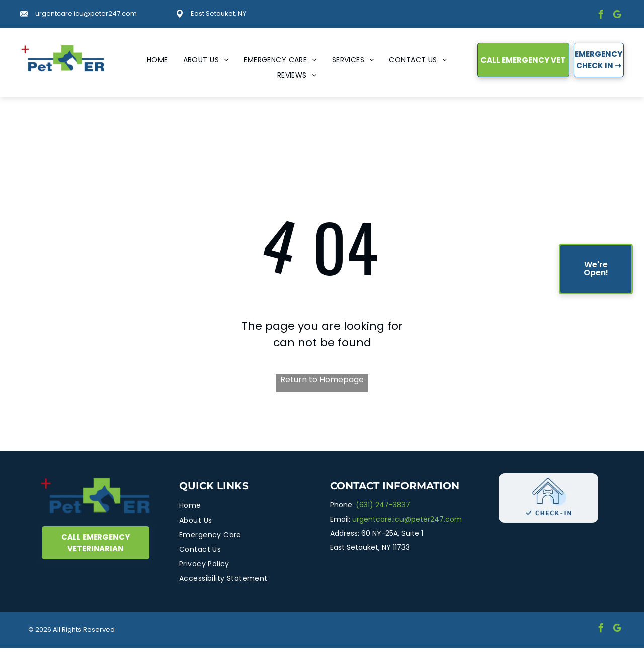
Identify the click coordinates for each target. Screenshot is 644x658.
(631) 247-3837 (383, 505)
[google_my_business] (617, 16)
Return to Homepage (322, 379)
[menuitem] (157, 60)
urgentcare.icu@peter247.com (86, 13)
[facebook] (601, 16)
